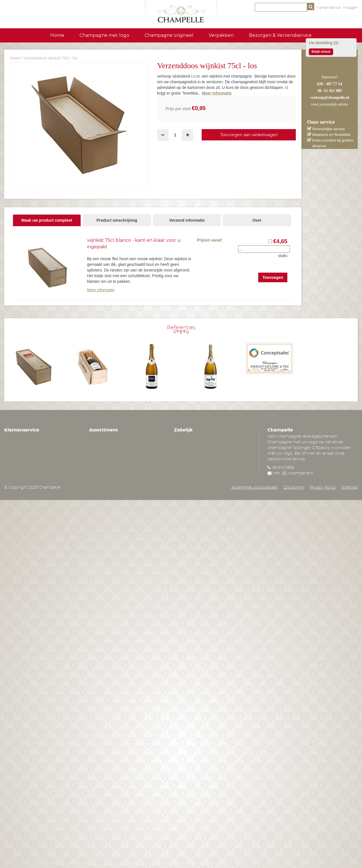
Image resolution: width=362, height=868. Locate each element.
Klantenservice (329, 8)
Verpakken (221, 35)
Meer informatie (101, 290)
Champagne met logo (104, 35)
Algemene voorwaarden (255, 487)
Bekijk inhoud (321, 52)
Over (257, 220)
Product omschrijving (117, 220)
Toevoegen (273, 277)
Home (57, 35)
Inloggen (350, 8)
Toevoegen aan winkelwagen (249, 135)
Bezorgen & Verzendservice (280, 35)
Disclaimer (294, 487)
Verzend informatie (187, 220)
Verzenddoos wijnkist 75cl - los (51, 58)
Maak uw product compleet (47, 220)
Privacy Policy (323, 487)
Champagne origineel (169, 35)
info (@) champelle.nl (293, 473)
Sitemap (350, 487)
